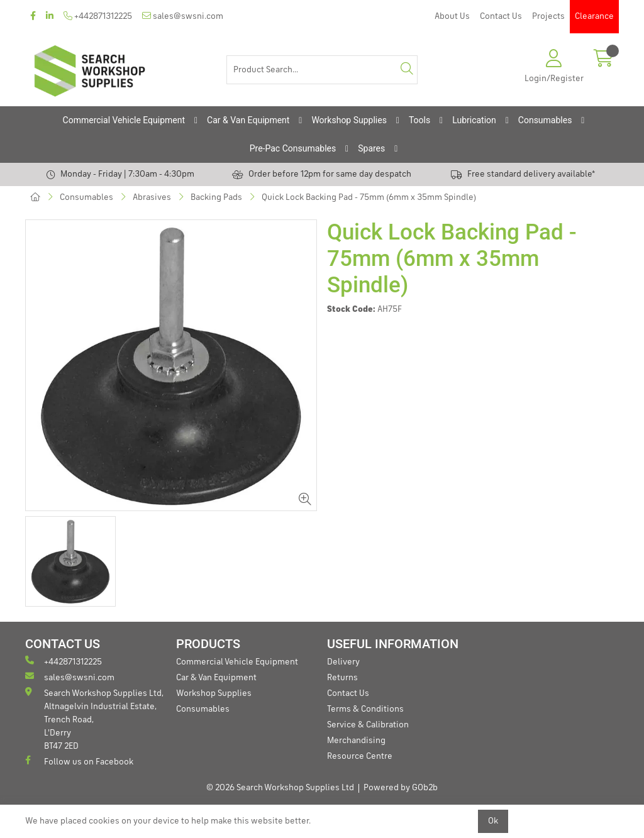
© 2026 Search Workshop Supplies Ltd (280, 788)
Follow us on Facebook (79, 761)
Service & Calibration (368, 725)
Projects (548, 16)
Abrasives (152, 197)
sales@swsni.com (183, 16)
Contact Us (501, 16)
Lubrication (474, 120)
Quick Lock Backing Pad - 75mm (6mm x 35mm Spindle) (369, 197)
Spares (371, 148)
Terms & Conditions (365, 709)
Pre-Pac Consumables (293, 148)
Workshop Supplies (349, 120)
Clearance (594, 16)
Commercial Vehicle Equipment (124, 120)
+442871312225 (98, 16)
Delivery (343, 662)
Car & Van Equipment (248, 120)
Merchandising (356, 741)
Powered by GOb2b (401, 788)
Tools (419, 120)
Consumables (545, 120)
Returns (342, 678)
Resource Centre (360, 756)
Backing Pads (216, 197)
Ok (493, 821)
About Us (452, 16)
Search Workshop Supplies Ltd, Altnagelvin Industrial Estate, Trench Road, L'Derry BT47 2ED (94, 719)
